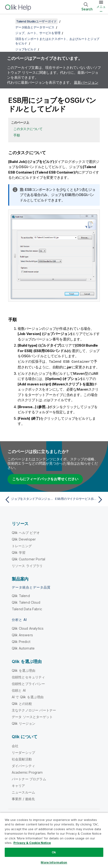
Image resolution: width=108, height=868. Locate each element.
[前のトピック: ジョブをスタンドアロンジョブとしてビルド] (28, 499)
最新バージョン (86, 82)
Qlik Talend (21, 595)
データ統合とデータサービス (35, 27)
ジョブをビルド (26, 49)
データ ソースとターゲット (32, 716)
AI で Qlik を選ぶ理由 (28, 696)
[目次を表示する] (9, 21)
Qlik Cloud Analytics (28, 628)
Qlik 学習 (19, 552)
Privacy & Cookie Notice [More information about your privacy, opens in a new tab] (32, 843)
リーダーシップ (23, 752)
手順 (17, 135)
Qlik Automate (23, 648)
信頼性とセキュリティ (28, 677)
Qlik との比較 (22, 703)
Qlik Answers (22, 635)
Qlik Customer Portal (28, 559)
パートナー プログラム (29, 779)
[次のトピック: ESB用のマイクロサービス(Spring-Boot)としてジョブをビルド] (80, 499)
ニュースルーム (23, 792)
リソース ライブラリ (27, 565)
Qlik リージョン (24, 723)
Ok (54, 852)
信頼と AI (19, 690)
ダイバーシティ (23, 765)
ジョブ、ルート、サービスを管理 (38, 33)
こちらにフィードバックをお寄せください (45, 478)
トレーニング (22, 545)
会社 (15, 745)
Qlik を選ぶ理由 (24, 670)
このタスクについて (28, 129)
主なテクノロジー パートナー (34, 710)
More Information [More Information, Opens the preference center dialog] (54, 862)
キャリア (18, 785)
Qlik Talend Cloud (26, 602)
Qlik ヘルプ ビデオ (26, 532)
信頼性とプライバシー (28, 683)
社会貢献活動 (22, 759)
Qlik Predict (21, 641)
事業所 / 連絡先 (23, 798)
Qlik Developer (24, 539)
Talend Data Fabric (27, 608)
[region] (54, 840)
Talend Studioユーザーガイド (36, 21)
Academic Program (27, 772)
